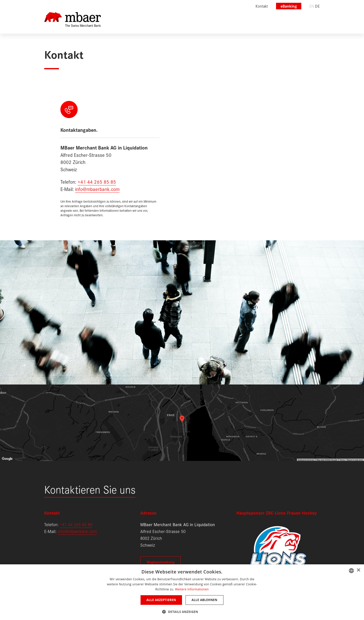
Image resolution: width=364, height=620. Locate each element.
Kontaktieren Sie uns (90, 489)
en (312, 6)
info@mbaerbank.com (97, 189)
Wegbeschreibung (161, 562)
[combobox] (351, 571)
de (317, 6)
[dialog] (182, 592)
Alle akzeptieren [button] (161, 600)
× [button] (358, 570)
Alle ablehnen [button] (204, 600)
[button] (182, 611)
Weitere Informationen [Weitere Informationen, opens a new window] (192, 589)
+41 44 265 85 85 (97, 181)
